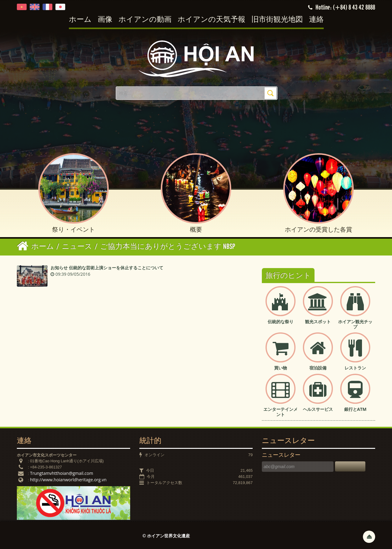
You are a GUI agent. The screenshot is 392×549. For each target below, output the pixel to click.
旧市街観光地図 (277, 20)
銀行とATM (355, 409)
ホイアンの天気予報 (211, 20)
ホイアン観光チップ (355, 324)
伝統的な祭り (281, 322)
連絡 (316, 20)
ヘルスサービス (318, 409)
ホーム (80, 20)
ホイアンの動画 (145, 20)
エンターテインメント (281, 412)
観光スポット (318, 322)
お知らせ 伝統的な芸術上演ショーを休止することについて (107, 268)
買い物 (281, 368)
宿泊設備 (318, 368)
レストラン (355, 368)
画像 (105, 20)
